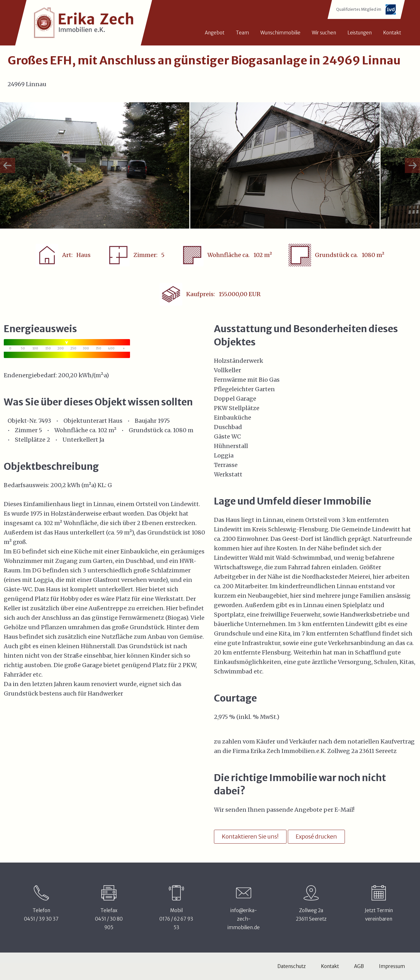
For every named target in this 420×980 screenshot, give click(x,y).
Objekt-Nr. (22, 421)
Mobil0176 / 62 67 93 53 (176, 919)
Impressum (392, 966)
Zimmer (26, 430)
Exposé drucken (316, 837)
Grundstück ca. (150, 430)
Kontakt (330, 966)
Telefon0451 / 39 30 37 (41, 915)
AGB (359, 966)
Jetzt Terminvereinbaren (379, 915)
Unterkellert (80, 440)
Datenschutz (292, 966)
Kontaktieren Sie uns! (250, 837)
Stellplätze (30, 440)
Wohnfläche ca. (75, 430)
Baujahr (146, 421)
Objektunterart (85, 421)
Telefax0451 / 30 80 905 (109, 919)
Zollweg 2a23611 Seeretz (311, 915)
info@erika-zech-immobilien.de (244, 919)
